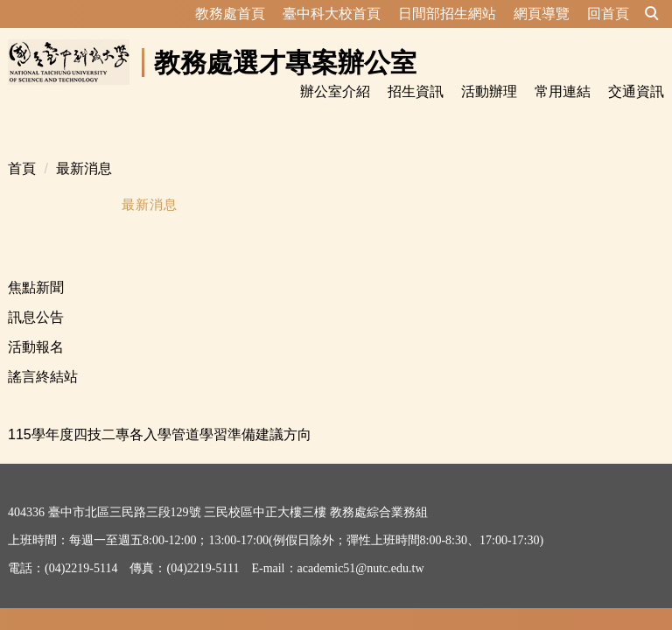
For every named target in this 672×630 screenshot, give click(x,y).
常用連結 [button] (563, 91)
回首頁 (608, 14)
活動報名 (36, 326)
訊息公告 (36, 296)
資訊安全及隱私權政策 (69, 591)
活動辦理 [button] (489, 91)
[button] (652, 14)
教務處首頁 (230, 14)
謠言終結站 (43, 356)
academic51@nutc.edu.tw (361, 547)
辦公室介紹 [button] (335, 91)
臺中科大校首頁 (332, 14)
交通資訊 (636, 91)
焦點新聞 (36, 266)
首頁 (22, 147)
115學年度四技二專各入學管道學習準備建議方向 (160, 413)
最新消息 (84, 147)
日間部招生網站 (447, 14)
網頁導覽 (542, 14)
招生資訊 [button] (416, 91)
